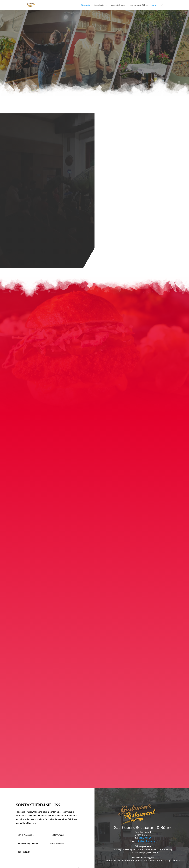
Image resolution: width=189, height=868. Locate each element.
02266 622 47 (145, 806)
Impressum (48, 864)
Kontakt (155, 5)
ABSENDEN (70, 841)
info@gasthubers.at (146, 809)
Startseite (86, 5)
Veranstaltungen (119, 5)
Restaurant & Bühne (139, 5)
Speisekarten (99, 5)
